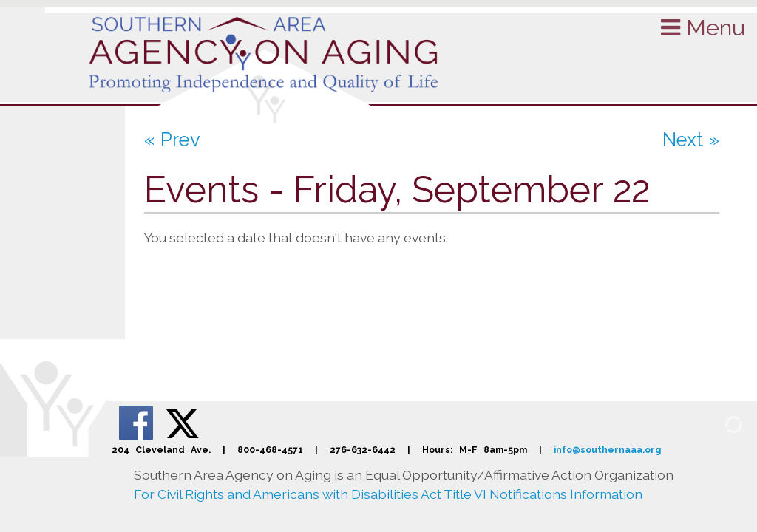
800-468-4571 (270, 450)
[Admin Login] (716, 423)
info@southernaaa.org (607, 450)
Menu (703, 27)
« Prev (172, 140)
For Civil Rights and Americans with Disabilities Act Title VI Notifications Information (388, 494)
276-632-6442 (363, 450)
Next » (691, 140)
